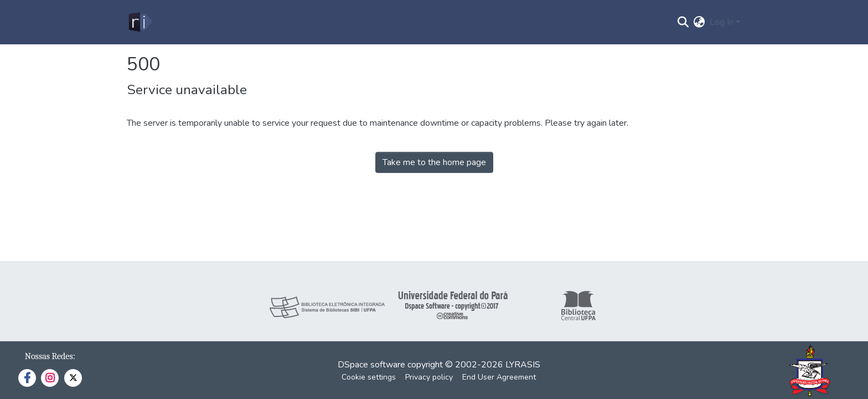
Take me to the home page (434, 162)
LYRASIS (523, 365)
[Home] (140, 22)
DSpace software (371, 365)
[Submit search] (683, 22)
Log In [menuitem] (722, 22)
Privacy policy (429, 377)
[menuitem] (699, 22)
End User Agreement (499, 377)
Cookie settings (369, 377)
